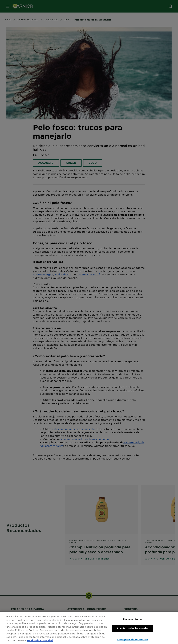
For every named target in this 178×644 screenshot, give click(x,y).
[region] (89, 628)
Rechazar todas (133, 619)
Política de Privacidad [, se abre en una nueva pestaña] (40, 640)
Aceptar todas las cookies (133, 628)
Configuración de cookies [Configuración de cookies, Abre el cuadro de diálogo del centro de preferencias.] (133, 639)
